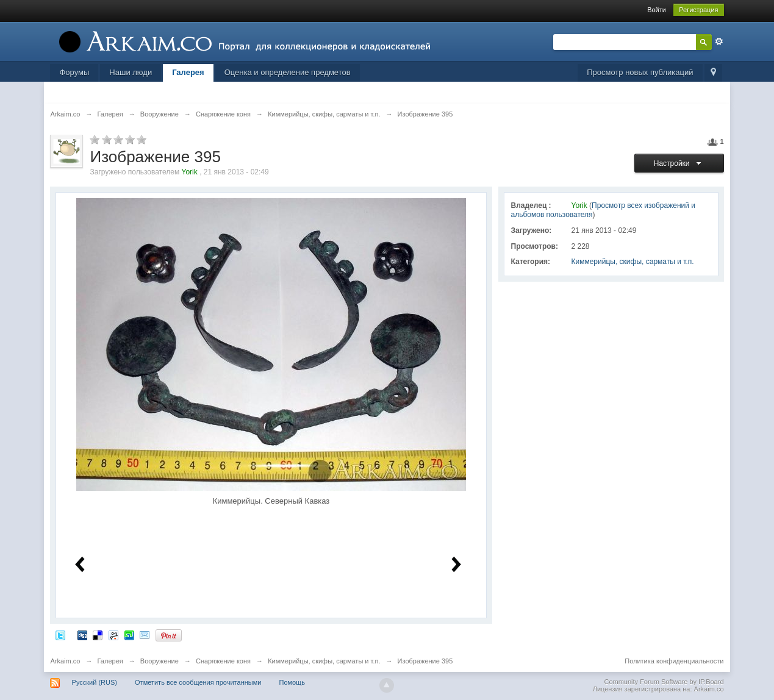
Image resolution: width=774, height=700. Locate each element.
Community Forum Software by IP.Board (664, 682)
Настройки (679, 163)
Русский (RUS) (95, 682)
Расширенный (719, 41)
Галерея (188, 72)
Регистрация (698, 10)
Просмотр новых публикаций (640, 72)
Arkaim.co (65, 661)
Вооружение (159, 661)
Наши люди (131, 72)
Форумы (74, 72)
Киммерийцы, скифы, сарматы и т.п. (633, 262)
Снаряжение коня (223, 661)
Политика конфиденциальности (674, 661)
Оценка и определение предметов (288, 72)
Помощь (292, 682)
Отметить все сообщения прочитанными (198, 682)
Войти (657, 10)
